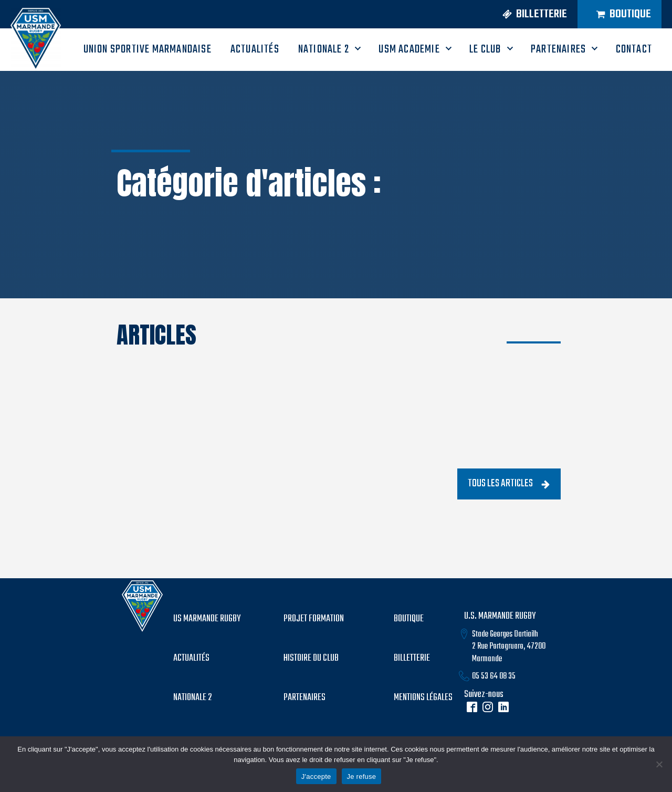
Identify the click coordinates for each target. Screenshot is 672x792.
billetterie (412, 659)
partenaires (304, 698)
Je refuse (362, 777)
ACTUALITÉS (255, 49)
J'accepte (316, 777)
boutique (409, 619)
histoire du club (311, 659)
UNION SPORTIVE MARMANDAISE (148, 49)
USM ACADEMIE (409, 49)
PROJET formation (314, 619)
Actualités (191, 659)
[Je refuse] (659, 764)
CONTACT (634, 49)
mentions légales (423, 698)
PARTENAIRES (558, 49)
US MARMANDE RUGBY (207, 619)
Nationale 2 (324, 49)
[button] (531, 14)
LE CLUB (485, 49)
